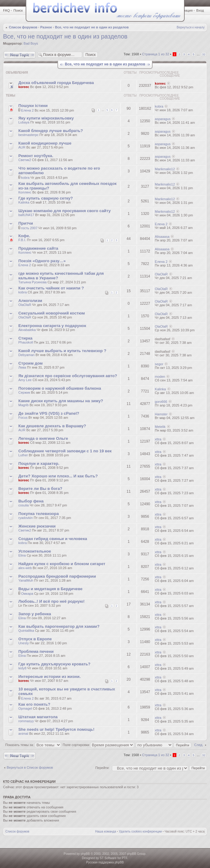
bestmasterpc (28, 135)
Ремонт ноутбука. (36, 156)
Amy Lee (25, 380)
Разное (46, 27)
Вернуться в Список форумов (30, 767)
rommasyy (26, 721)
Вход (200, 10)
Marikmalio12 (165, 169)
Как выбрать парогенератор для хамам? (59, 626)
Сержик (24, 392)
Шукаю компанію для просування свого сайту (64, 211)
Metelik (160, 427)
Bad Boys (31, 43)
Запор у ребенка (35, 614)
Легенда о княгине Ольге (43, 438)
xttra (158, 439)
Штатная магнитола (38, 717)
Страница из (156, 54)
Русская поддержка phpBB (105, 862)
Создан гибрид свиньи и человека (53, 539)
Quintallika (26, 631)
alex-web (25, 568)
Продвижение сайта (38, 248)
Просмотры (149, 73)
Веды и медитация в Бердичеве (50, 589)
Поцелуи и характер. (39, 463)
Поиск (18, 10)
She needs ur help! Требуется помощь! (56, 729)
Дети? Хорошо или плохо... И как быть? (58, 476)
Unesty (24, 643)
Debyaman (26, 355)
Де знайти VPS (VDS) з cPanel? (49, 413)
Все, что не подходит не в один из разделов (92, 27)
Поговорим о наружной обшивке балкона (60, 388)
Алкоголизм (30, 301)
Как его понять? (34, 704)
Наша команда (106, 831)
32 (204, 54)
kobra (159, 106)
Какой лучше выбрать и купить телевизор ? (62, 351)
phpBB (85, 854)
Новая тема (20, 55)
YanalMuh (26, 580)
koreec (24, 87)
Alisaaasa (162, 237)
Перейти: (103, 768)
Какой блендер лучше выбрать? (51, 131)
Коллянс (25, 192)
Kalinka (24, 202)
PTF (124, 858)
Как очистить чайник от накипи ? (51, 288)
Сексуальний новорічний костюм (52, 313)
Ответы (130, 73)
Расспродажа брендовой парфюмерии (57, 576)
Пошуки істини (33, 106)
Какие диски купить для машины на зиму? (61, 401)
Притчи (26, 223)
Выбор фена (31, 501)
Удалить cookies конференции (140, 831)
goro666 (161, 402)
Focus (23, 417)
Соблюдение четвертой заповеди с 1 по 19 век (65, 451)
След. (199, 745)
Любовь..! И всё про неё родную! (52, 601)
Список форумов (23, 27)
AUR (22, 147)
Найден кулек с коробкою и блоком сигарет (62, 564)
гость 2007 (29, 228)
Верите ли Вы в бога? (40, 489)
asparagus (163, 119)
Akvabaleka (27, 330)
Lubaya (24, 122)
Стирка (25, 338)
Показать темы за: (33, 745)
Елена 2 (27, 110)
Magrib (24, 405)
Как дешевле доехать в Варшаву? (52, 426)
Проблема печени (36, 651)
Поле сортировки (98, 745)
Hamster (161, 414)
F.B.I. (22, 240)
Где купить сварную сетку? (46, 198)
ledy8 (22, 668)
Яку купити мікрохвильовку (46, 118)
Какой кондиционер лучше (45, 143)
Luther (23, 455)
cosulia (24, 505)
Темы (11, 96)
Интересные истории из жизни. (50, 677)
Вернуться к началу (191, 27)
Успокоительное (35, 551)
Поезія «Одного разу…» (42, 261)
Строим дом (31, 363)
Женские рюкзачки (37, 526)
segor (159, 364)
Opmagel (25, 708)
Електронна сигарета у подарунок (52, 326)
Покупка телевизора (39, 514)
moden (160, 377)
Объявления (17, 73)
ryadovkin (26, 518)
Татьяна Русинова (32, 282)
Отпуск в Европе (35, 639)
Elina (22, 555)
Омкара (27, 594)
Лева (22, 367)
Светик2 (25, 160)
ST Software (108, 858)
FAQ (6, 10)
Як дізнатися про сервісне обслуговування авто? (68, 376)
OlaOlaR (161, 274)
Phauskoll (26, 342)
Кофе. (24, 236)
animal (23, 734)
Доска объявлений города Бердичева (56, 83)
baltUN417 (26, 215)
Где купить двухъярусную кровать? (54, 664)
